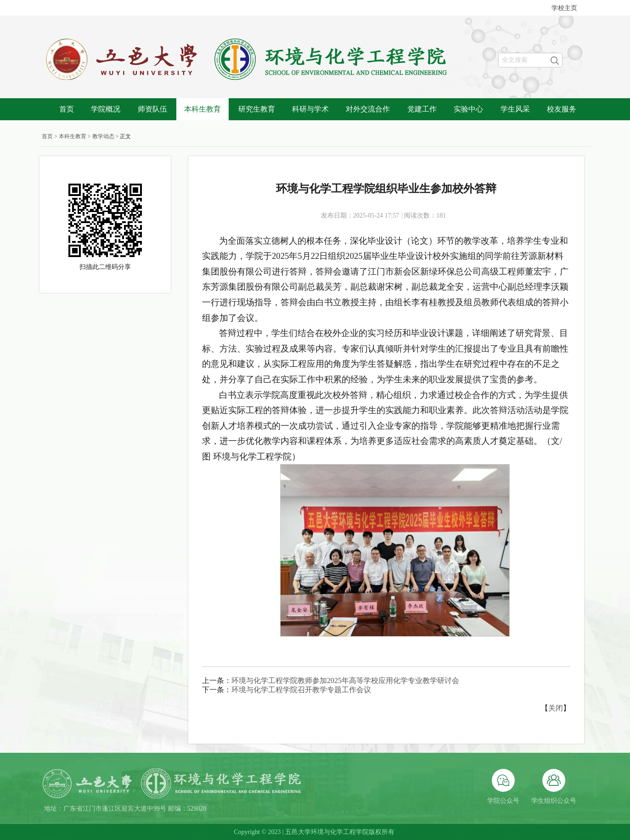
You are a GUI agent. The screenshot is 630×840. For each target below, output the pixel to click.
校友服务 (562, 109)
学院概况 (106, 109)
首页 (67, 109)
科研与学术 (310, 109)
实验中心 (468, 109)
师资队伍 (152, 109)
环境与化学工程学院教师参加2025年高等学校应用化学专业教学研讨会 (345, 680)
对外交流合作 (368, 109)
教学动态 (103, 136)
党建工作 (422, 109)
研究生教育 (257, 109)
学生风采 (515, 109)
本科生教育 (202, 109)
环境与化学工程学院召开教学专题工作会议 (301, 690)
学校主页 (564, 8)
